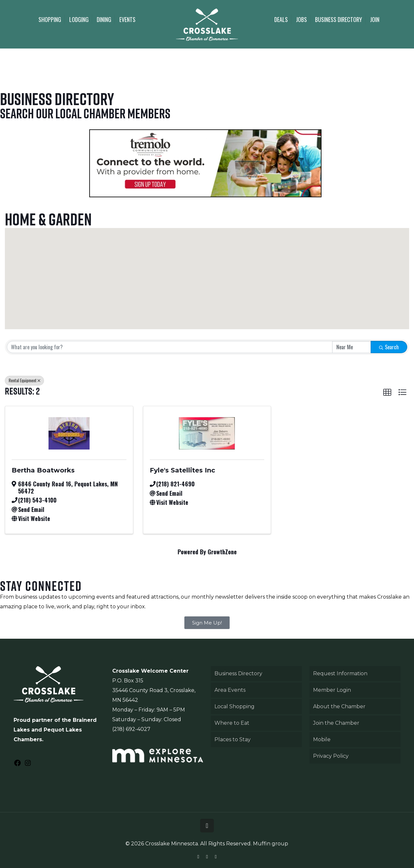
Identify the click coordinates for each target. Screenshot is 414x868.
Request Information (340, 673)
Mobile (322, 739)
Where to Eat (232, 723)
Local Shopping (234, 706)
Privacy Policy (331, 756)
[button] (241, 294)
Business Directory (238, 673)
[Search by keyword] (170, 347)
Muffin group (271, 844)
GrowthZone (222, 552)
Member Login (332, 690)
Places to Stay (233, 739)
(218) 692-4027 (131, 729)
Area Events (230, 690)
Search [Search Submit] (389, 347)
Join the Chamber (336, 723)
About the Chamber (339, 706)
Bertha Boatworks (43, 470)
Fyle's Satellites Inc (182, 470)
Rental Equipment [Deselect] (24, 380)
